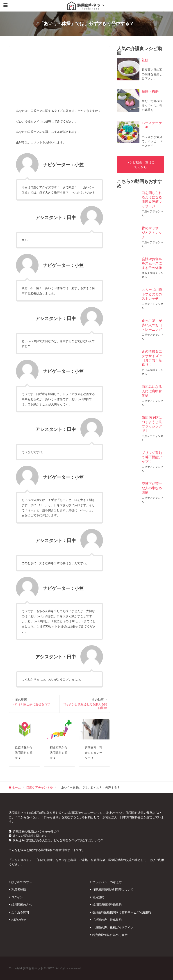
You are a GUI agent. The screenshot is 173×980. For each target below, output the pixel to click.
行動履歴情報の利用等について (113, 889)
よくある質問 (20, 912)
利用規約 (98, 897)
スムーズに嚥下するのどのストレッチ (152, 294)
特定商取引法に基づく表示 (110, 935)
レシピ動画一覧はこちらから (141, 165)
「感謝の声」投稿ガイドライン (113, 927)
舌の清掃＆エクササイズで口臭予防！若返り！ (152, 358)
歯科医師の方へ (22, 905)
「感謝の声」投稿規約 (107, 920)
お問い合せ (19, 920)
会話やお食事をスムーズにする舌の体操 (152, 263)
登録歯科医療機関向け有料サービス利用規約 (122, 912)
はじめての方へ (22, 882)
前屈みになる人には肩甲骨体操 (152, 391)
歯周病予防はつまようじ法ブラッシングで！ (152, 424)
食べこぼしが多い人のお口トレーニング (152, 325)
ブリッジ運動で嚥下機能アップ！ (152, 457)
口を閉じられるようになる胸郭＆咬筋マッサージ (152, 199)
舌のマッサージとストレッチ (152, 232)
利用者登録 (19, 889)
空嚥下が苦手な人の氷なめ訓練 (152, 488)
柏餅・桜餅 (150, 91)
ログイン (17, 897)
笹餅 (145, 60)
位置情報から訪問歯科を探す (24, 753)
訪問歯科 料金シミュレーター (93, 753)
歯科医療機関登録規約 (107, 905)
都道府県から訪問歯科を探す (59, 753)
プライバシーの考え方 (107, 882)
